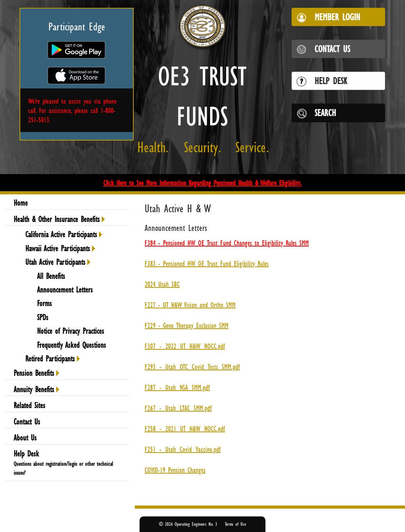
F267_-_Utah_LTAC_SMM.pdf (178, 408)
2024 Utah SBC (162, 284)
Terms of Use (235, 524)
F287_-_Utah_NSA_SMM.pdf (177, 387)
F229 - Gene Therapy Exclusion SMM (187, 325)
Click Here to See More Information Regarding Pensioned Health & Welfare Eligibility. (202, 183)
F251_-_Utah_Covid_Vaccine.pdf (183, 449)
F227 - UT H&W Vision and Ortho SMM (190, 305)
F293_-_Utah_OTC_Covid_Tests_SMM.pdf (192, 366)
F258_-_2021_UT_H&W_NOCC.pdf (185, 428)
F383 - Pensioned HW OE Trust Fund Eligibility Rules (207, 263)
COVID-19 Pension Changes (175, 470)
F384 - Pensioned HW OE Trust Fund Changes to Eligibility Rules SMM (227, 243)
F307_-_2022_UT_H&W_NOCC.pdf (185, 346)
